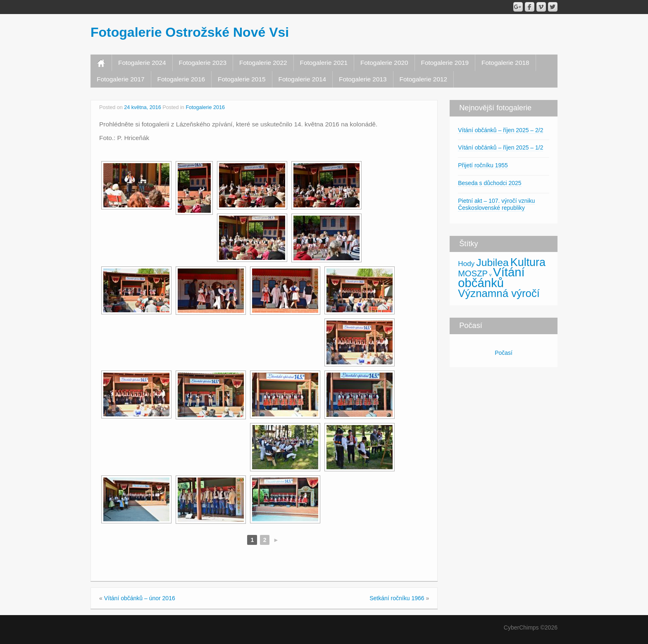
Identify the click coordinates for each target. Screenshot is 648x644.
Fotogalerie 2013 (363, 79)
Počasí (504, 353)
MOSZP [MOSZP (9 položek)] (473, 273)
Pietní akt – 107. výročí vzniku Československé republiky (496, 204)
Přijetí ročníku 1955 (483, 165)
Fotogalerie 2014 (303, 79)
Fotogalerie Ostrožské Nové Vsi (190, 32)
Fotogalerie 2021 (324, 63)
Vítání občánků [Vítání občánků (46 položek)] (491, 277)
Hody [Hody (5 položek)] (466, 264)
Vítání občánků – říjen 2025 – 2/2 (500, 130)
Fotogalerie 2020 (384, 63)
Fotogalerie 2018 (505, 63)
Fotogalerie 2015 (242, 79)
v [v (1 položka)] (490, 275)
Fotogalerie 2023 (203, 63)
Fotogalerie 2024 (142, 63)
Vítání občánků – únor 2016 (140, 598)
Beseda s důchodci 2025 (490, 183)
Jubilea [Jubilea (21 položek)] (492, 263)
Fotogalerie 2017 (121, 79)
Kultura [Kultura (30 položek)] (528, 262)
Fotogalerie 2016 (181, 79)
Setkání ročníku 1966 (397, 598)
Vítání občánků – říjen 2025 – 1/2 (500, 147)
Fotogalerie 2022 (263, 63)
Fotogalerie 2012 (424, 79)
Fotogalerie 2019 (445, 63)
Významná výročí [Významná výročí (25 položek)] (499, 293)
